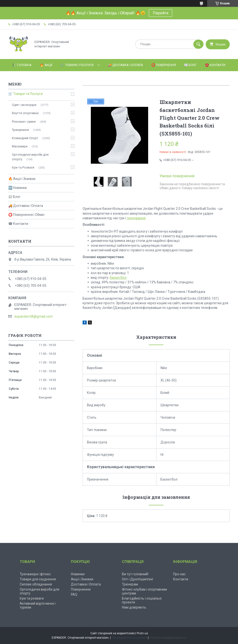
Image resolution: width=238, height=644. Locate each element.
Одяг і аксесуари (24, 105)
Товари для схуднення (38, 579)
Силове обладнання (36, 584)
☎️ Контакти (215, 65)
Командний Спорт (25, 138)
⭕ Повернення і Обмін (26, 215)
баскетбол (118, 278)
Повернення (81, 589)
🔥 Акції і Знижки (22, 179)
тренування (136, 218)
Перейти (161, 13)
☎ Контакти (18, 224)
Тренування (20, 130)
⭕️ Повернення (164, 65)
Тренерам (130, 584)
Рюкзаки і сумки (24, 122)
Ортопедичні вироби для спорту (30, 157)
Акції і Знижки (82, 579)
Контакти (181, 579)
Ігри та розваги (32, 598)
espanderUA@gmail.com (34, 316)
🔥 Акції (46, 65)
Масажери (20, 146)
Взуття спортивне (25, 113)
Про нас (179, 574)
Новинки (78, 574)
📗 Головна (22, 65)
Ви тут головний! (135, 574)
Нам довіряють (134, 607)
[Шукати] (198, 44)
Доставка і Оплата (86, 584)
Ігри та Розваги (23, 167)
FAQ (74, 594)
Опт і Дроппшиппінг (138, 579)
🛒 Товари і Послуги (77, 65)
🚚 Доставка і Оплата (125, 65)
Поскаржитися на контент (129, 638)
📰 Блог (190, 65)
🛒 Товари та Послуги (25, 94)
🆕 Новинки (17, 188)
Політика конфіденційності (168, 638)
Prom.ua (142, 633)
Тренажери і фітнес (35, 574)
